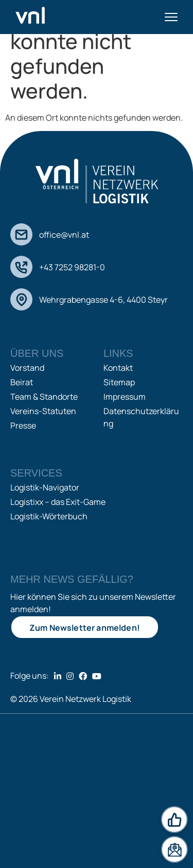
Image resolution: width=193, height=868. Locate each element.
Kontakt (118, 368)
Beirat (22, 382)
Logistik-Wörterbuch (49, 516)
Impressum (125, 397)
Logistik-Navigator (45, 487)
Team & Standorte (44, 397)
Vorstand (27, 368)
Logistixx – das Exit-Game (58, 502)
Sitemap (119, 382)
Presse (23, 425)
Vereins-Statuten (43, 411)
